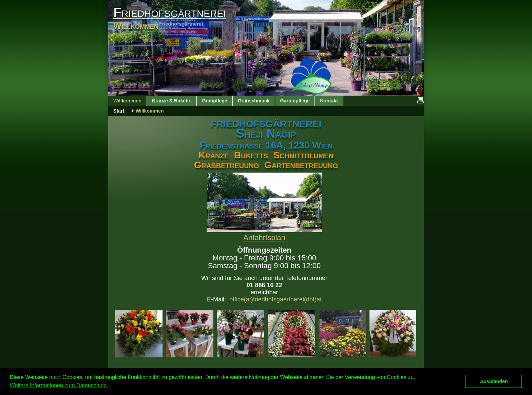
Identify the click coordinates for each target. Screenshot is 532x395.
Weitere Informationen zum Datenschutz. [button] (59, 385)
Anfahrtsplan (264, 238)
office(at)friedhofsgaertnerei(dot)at (275, 299)
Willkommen (150, 111)
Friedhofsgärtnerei (170, 12)
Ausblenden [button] (494, 381)
